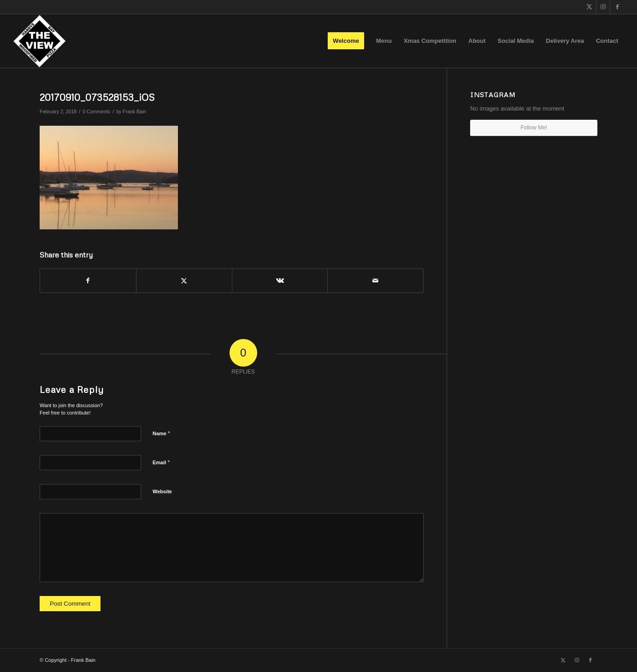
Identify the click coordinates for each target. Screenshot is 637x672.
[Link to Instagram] (603, 7)
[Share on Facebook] (88, 281)
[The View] (39, 41)
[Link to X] (589, 7)
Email (161, 462)
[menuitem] (346, 41)
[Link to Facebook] (617, 7)
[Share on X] (184, 281)
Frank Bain (134, 111)
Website (162, 491)
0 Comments (96, 111)
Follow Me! (534, 128)
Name (161, 433)
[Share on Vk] (280, 281)
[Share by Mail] (375, 281)
